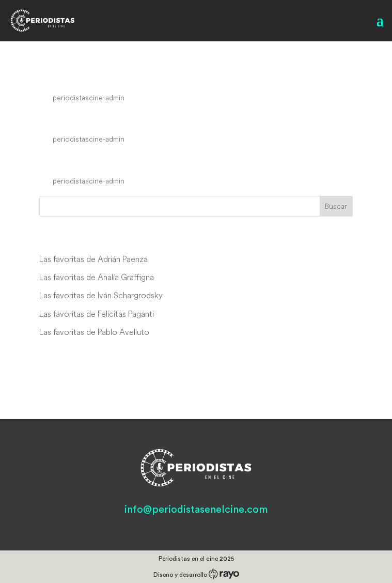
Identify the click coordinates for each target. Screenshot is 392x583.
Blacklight (72, 78)
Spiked (61, 120)
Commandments (93, 162)
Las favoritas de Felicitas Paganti (97, 314)
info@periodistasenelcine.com (196, 510)
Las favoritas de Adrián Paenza (93, 259)
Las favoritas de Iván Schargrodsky (101, 295)
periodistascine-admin (89, 98)
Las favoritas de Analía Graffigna (97, 277)
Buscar (336, 206)
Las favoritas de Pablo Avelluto (94, 332)
